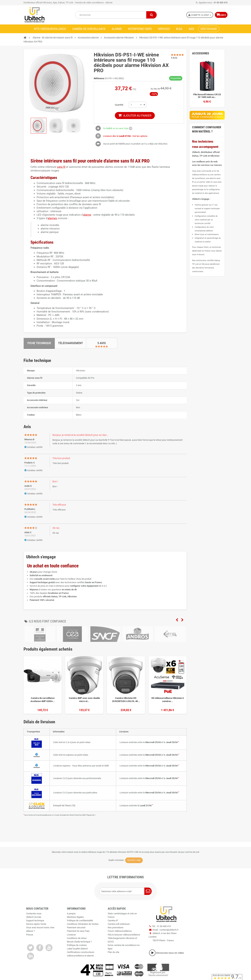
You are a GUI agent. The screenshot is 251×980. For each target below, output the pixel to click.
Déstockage (209, 29)
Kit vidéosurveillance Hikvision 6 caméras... (168, 700)
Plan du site (113, 952)
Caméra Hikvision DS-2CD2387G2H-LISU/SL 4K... (126, 700)
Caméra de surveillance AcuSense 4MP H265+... (43, 700)
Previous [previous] (177, 620)
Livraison (71, 935)
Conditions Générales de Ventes (83, 924)
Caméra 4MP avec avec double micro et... (84, 700)
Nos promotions (116, 927)
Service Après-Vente (36, 924)
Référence (99, 78)
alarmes (52, 218)
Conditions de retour (77, 938)
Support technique (35, 920)
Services (164, 29)
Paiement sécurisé (76, 927)
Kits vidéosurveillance (50, 29)
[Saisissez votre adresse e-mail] (125, 891)
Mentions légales (75, 917)
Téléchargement (71, 343)
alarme (87, 215)
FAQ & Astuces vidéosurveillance (124, 935)
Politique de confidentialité (80, 920)
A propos (71, 914)
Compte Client (197, 15)
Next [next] (182, 620)
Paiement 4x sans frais (78, 931)
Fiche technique (39, 343)
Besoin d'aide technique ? (79, 942)
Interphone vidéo (140, 29)
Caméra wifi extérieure (119, 924)
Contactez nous (34, 914)
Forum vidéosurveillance (120, 931)
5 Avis (102, 343)
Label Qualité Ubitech (77, 949)
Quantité (119, 105)
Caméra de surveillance (89, 29)
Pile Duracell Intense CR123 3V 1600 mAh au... (207, 96)
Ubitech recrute (34, 917)
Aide (191, 29)
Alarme (117, 29)
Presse (30, 935)
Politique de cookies (77, 945)
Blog (179, 29)
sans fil (61, 167)
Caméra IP (113, 920)
